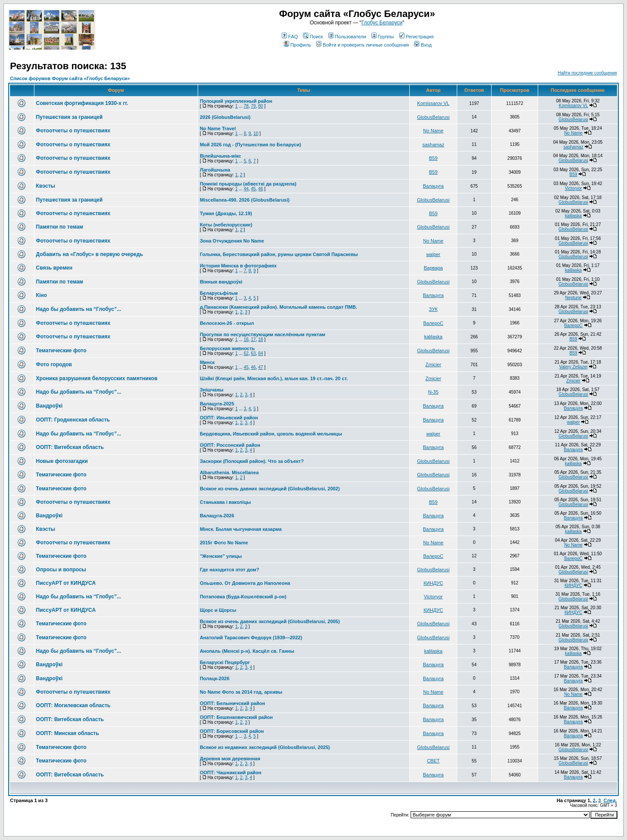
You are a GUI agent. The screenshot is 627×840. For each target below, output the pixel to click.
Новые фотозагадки (62, 461)
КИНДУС (433, 583)
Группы (383, 37)
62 (246, 353)
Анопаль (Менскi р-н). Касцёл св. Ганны (247, 651)
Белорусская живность (227, 348)
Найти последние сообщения (587, 73)
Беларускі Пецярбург (225, 662)
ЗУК (433, 309)
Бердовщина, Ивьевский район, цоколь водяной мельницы (271, 434)
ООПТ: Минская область (68, 733)
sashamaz (433, 145)
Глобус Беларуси (382, 23)
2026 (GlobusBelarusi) (225, 117)
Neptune (573, 298)
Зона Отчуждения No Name (232, 241)
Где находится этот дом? (229, 570)
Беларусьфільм (219, 293)
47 (261, 367)
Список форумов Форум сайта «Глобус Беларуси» (70, 78)
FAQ (290, 37)
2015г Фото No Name (224, 543)
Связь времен (54, 268)
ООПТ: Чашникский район (231, 773)
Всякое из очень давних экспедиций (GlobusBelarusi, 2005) (270, 621)
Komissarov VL (433, 103)
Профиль (298, 45)
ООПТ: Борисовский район (232, 731)
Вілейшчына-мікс (221, 156)
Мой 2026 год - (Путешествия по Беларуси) (250, 145)
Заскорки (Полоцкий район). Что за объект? (252, 461)
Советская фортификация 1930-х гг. (82, 103)
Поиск (313, 37)
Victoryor (573, 188)
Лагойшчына (215, 170)
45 (253, 189)
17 (253, 339)
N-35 (433, 392)
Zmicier (433, 364)
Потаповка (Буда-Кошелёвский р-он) (243, 597)
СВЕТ (433, 761)
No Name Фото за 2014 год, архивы (241, 692)
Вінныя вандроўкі (221, 282)
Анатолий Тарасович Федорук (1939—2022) (251, 638)
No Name (433, 131)
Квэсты (46, 186)
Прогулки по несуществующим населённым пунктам (263, 334)
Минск (207, 362)
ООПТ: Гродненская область (73, 420)
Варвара (433, 268)
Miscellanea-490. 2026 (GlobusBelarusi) (245, 200)
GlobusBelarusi (433, 117)
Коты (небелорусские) (226, 225)
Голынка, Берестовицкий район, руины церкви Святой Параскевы (279, 254)
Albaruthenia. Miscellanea (229, 472)
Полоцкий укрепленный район (236, 101)
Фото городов (54, 364)
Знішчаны (212, 390)
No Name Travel (218, 128)
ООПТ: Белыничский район (233, 703)
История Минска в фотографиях (238, 266)
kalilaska (573, 216)
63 (253, 353)
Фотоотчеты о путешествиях (73, 131)
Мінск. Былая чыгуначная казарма (241, 529)
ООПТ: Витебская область (70, 447)
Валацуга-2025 (217, 404)
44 (246, 189)
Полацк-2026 (215, 678)
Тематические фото (61, 351)
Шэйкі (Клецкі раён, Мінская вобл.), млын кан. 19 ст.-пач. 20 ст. (274, 378)
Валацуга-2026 (217, 516)
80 (261, 106)
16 (246, 339)
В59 (433, 158)
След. (610, 800)
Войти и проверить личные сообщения (362, 45)
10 (256, 133)
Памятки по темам (60, 227)
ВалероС (433, 323)
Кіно (42, 295)
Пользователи (347, 37)
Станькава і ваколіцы (225, 502)
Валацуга (433, 186)
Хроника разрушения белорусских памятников (97, 378)
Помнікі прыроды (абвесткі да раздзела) (248, 184)
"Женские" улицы (221, 556)
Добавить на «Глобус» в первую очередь (90, 254)
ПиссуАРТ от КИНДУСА (66, 583)
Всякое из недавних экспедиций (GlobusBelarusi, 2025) (265, 747)
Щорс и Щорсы (218, 610)
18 (261, 339)
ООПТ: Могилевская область (73, 705)
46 (261, 189)
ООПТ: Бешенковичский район (236, 717)
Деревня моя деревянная (230, 759)
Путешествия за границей (69, 117)
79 (253, 106)
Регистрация (416, 37)
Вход (423, 45)
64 (261, 353)
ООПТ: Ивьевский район (229, 418)
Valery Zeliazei (573, 367)
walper (433, 254)
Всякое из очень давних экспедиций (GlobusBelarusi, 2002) (270, 489)
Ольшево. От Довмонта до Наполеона (245, 583)
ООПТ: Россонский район (230, 445)
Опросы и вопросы (61, 570)
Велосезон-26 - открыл (227, 323)
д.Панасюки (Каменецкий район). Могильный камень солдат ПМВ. (278, 307)
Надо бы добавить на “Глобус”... (79, 309)
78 (246, 106)
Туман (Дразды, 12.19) (226, 213)
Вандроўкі (49, 406)
